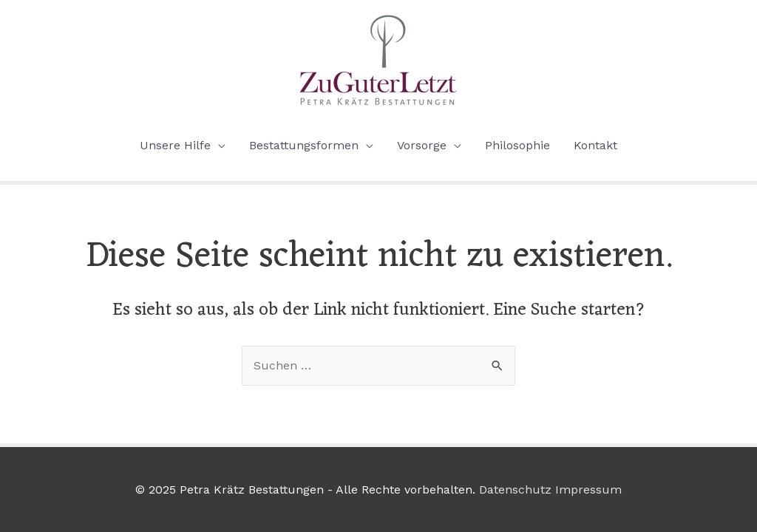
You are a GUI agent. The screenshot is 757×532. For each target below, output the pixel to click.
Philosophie (517, 145)
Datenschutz (515, 490)
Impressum (588, 490)
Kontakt (595, 145)
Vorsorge (422, 145)
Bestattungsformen (304, 145)
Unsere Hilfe (175, 145)
